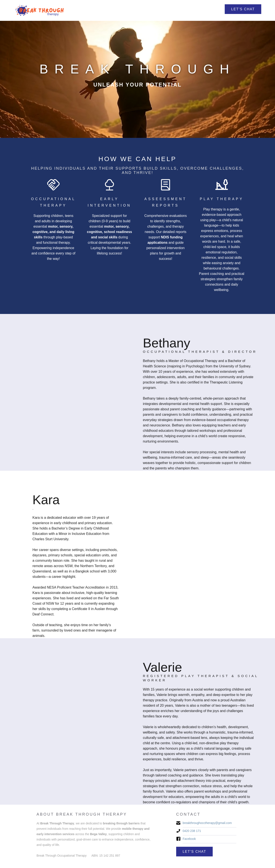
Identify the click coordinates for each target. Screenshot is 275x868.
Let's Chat (243, 9)
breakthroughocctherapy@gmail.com (207, 823)
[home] (40, 10)
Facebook (189, 839)
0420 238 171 (192, 831)
